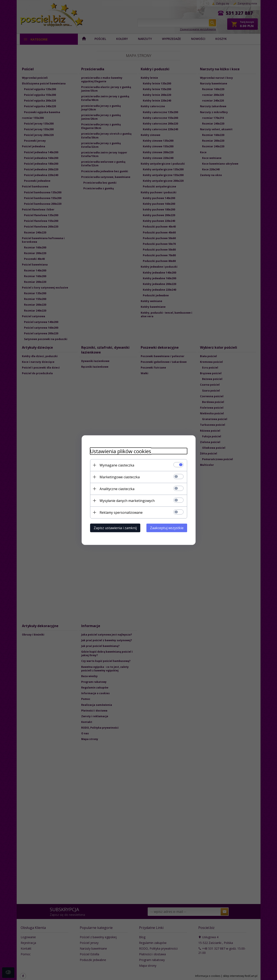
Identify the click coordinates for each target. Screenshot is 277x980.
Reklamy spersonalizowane (121, 512)
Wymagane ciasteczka (117, 465)
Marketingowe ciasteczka (120, 477)
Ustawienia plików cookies (121, 451)
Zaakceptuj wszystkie (167, 528)
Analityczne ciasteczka (117, 489)
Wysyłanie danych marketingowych (127, 500)
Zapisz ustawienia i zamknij (115, 528)
